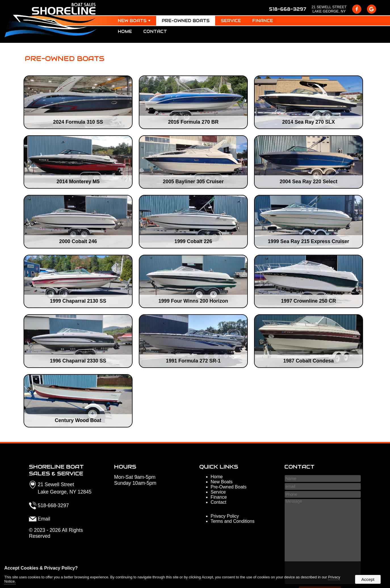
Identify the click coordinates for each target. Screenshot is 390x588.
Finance (263, 21)
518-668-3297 (288, 9)
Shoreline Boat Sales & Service (56, 470)
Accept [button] (368, 579)
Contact (155, 31)
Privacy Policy (225, 516)
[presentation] (357, 9)
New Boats (134, 21)
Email (44, 519)
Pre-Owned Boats (186, 21)
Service (231, 21)
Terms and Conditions (233, 521)
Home (125, 31)
